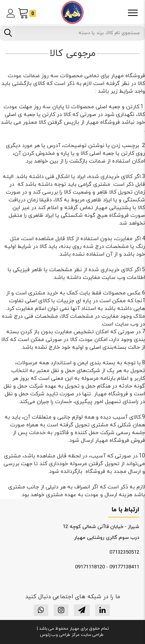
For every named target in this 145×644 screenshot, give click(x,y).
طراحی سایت (92, 635)
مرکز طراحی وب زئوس (60, 635)
